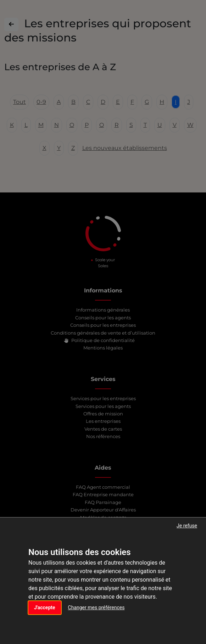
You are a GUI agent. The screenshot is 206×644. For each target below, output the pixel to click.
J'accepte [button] (45, 607)
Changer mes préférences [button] (96, 607)
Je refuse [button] (187, 526)
